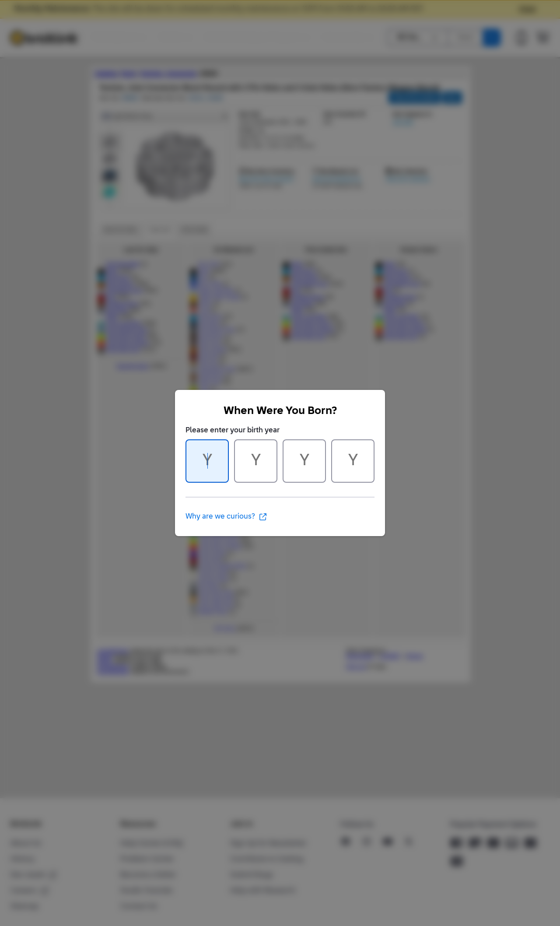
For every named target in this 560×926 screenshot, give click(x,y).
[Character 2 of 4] (256, 461)
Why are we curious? (226, 517)
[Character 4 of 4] (353, 461)
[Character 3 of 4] (304, 461)
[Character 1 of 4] (207, 461)
